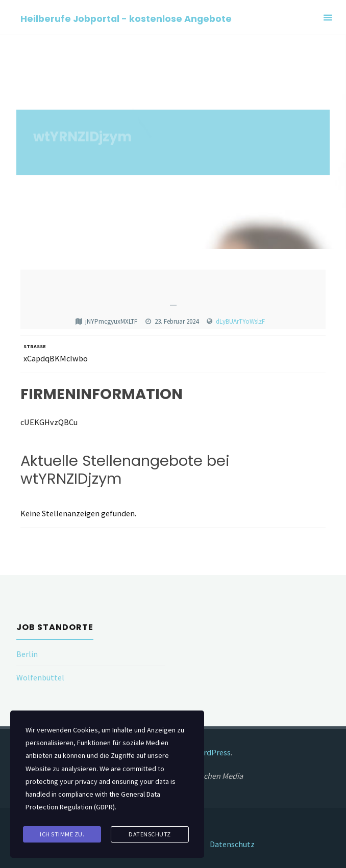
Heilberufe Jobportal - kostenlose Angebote (126, 18)
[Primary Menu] (328, 18)
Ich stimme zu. (62, 834)
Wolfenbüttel (40, 677)
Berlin (27, 654)
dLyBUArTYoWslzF (240, 321)
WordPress (212, 752)
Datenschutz (232, 844)
